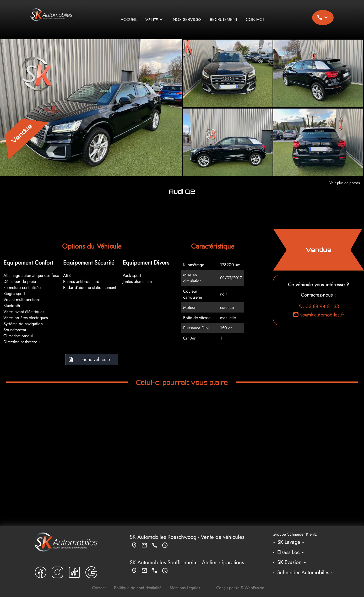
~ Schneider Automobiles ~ (303, 572)
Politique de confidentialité (138, 588)
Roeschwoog (182, 537)
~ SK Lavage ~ (289, 542)
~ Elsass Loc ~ (289, 552)
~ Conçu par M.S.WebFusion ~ (240, 588)
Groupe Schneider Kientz (295, 534)
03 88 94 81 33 (318, 306)
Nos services (187, 20)
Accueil (129, 20)
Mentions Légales (185, 588)
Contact (255, 20)
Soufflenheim (183, 562)
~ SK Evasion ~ (289, 562)
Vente (155, 20)
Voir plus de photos (345, 183)
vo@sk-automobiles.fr (319, 315)
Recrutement (224, 20)
